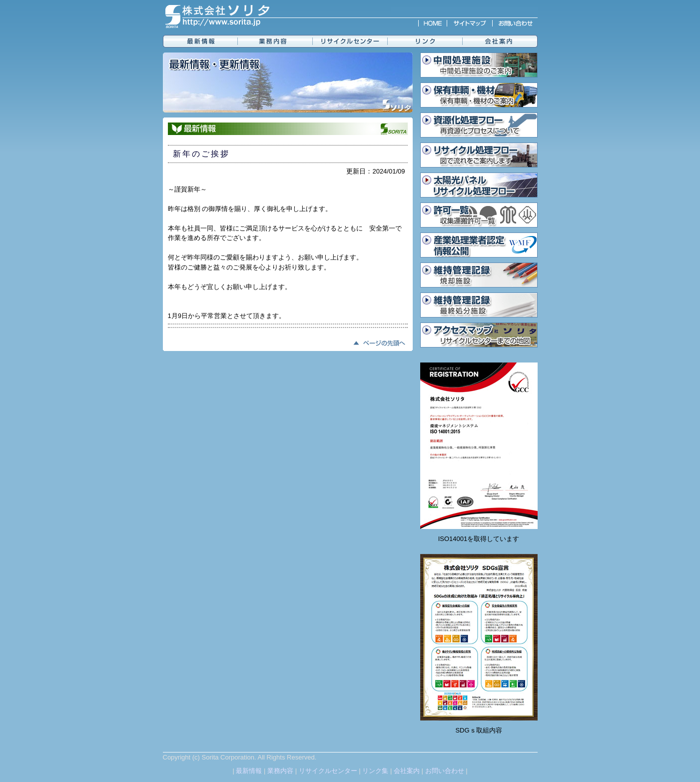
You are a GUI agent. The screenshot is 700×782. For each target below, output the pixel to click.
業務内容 (280, 771)
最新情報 (249, 771)
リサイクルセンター (328, 771)
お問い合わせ (445, 771)
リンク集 (375, 771)
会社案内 (407, 771)
